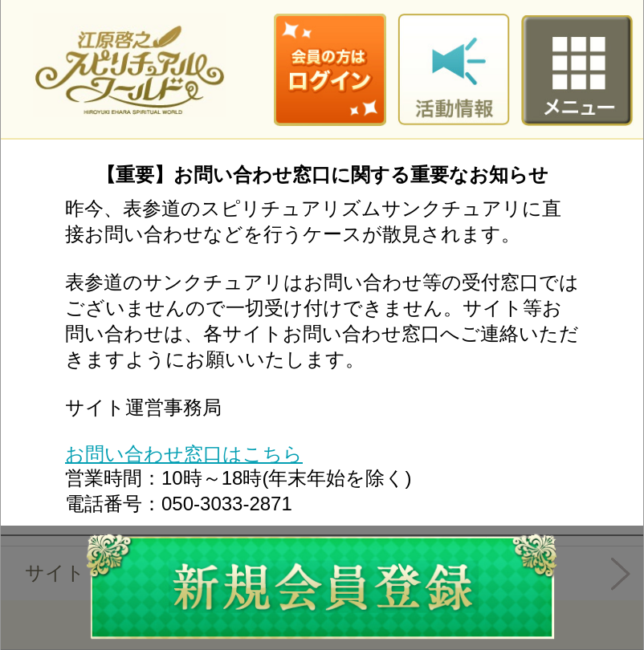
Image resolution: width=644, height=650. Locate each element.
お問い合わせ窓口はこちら (184, 454)
